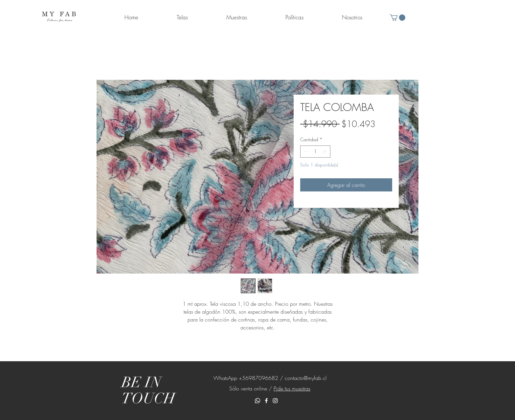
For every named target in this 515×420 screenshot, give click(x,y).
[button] (398, 18)
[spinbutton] (315, 152)
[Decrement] (305, 152)
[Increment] (325, 152)
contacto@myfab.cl (306, 378)
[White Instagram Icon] (275, 401)
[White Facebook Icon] (266, 401)
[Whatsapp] (257, 401)
